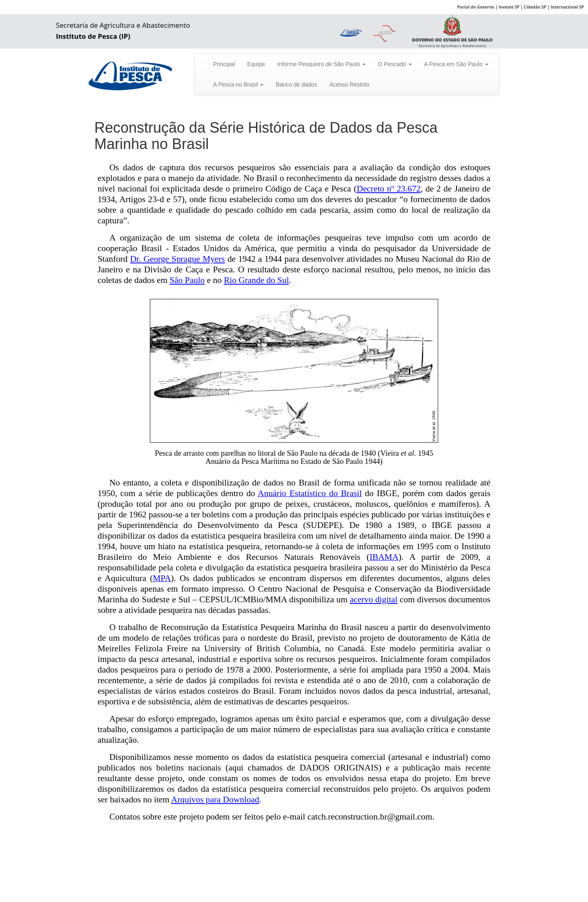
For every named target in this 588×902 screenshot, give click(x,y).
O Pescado (395, 64)
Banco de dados (296, 85)
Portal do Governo (476, 7)
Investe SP (509, 7)
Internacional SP (567, 7)
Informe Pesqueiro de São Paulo (321, 64)
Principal (224, 64)
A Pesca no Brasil (238, 85)
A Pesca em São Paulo (456, 64)
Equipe (256, 64)
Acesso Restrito (350, 85)
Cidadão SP (535, 7)
